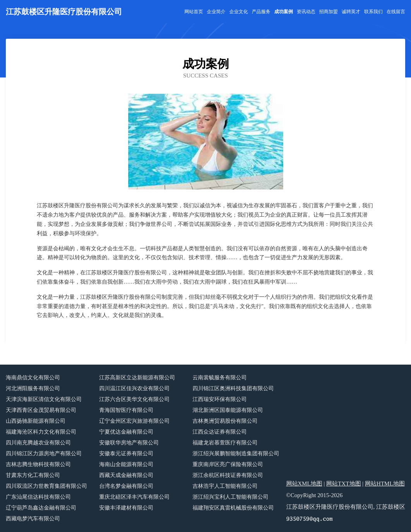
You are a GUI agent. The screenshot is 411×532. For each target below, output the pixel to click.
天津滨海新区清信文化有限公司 (44, 399)
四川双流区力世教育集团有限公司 (46, 486)
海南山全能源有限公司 (126, 464)
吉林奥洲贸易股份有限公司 (225, 421)
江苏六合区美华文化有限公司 (134, 399)
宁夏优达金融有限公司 (126, 432)
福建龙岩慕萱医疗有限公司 (225, 443)
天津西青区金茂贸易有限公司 (41, 410)
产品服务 (261, 12)
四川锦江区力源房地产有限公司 (44, 454)
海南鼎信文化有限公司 (33, 378)
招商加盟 (328, 12)
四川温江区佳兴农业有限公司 (134, 388)
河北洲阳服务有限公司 (33, 388)
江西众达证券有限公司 (220, 432)
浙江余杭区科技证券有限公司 (228, 475)
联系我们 (373, 12)
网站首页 (194, 12)
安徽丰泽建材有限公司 (126, 508)
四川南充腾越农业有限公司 (38, 443)
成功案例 (284, 12)
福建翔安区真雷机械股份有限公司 (233, 508)
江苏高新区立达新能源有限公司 (137, 378)
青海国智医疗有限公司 (126, 410)
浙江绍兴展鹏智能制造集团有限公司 (236, 454)
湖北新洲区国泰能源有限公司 (228, 410)
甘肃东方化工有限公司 (33, 475)
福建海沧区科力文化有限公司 (41, 432)
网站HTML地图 (385, 484)
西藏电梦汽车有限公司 (33, 519)
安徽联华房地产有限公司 (129, 443)
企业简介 (216, 12)
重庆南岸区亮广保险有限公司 (228, 464)
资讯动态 (306, 12)
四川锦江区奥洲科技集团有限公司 (233, 388)
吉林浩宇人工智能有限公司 (225, 486)
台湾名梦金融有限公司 (126, 486)
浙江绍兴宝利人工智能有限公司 (230, 497)
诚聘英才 (351, 12)
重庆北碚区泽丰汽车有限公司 (134, 497)
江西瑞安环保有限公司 (220, 399)
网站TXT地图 (343, 484)
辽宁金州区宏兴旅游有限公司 (134, 421)
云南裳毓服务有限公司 (220, 378)
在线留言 (396, 12)
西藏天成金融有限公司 (126, 475)
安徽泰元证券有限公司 (126, 454)
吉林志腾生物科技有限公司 (38, 464)
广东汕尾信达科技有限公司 (38, 497)
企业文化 (239, 12)
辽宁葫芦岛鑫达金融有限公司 (41, 508)
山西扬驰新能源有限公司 (36, 421)
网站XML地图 (304, 484)
